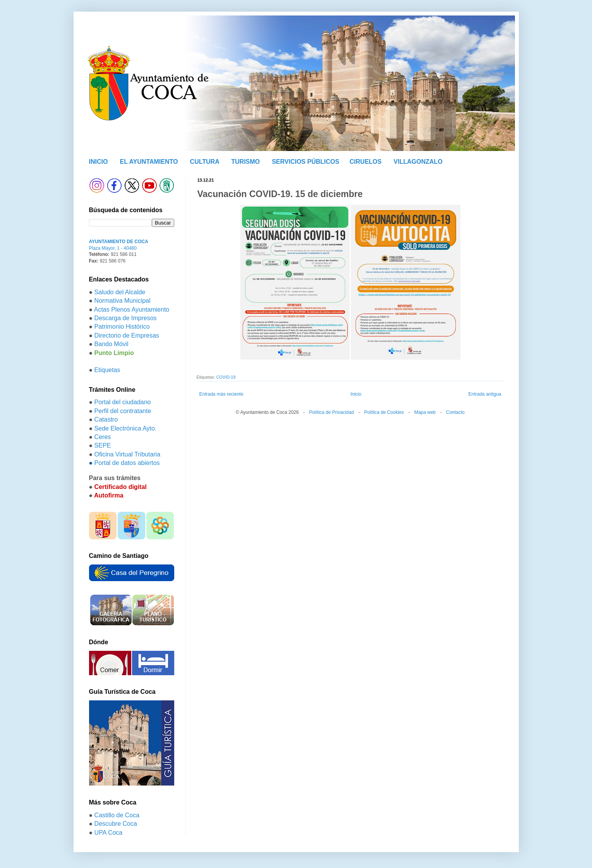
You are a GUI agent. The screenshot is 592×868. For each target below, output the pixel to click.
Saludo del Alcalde (120, 292)
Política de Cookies (384, 412)
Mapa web (425, 412)
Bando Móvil (112, 344)
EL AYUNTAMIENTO (149, 162)
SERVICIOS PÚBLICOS (305, 162)
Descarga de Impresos (126, 318)
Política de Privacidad (331, 412)
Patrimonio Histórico (122, 327)
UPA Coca (109, 833)
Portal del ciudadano (123, 402)
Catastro (106, 419)
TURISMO (245, 162)
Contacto (455, 412)
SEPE (103, 445)
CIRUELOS (366, 162)
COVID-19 (226, 377)
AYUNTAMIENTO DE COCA (119, 242)
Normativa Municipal (123, 301)
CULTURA (205, 162)
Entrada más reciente (221, 394)
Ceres (103, 437)
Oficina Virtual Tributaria (127, 454)
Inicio (356, 394)
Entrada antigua (485, 394)
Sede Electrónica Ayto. (126, 428)
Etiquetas (107, 370)
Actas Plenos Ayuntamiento (132, 310)
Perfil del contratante (123, 411)
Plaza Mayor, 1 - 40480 (113, 248)
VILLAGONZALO (418, 162)
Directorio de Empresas (127, 335)
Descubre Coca (116, 824)
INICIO (99, 162)
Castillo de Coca (117, 815)
